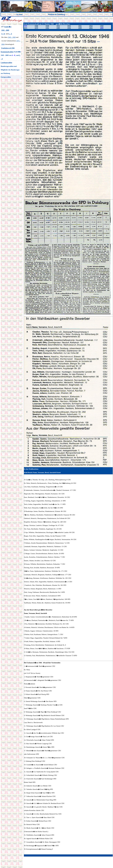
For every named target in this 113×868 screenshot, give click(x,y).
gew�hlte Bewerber (46, 469)
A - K (3, 34)
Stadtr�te (8, 27)
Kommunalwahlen (7, 52)
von (10, 55)
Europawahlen (6, 77)
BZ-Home (20, 14)
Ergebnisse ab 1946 (8, 48)
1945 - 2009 (5, 30)
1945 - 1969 (12, 37)
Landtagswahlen (6, 63)
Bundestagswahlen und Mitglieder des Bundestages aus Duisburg (10, 70)
